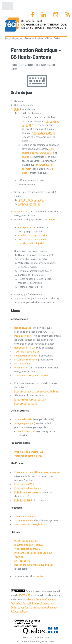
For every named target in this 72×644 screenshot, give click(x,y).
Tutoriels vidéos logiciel (31, 243)
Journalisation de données (32, 239)
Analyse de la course (29, 204)
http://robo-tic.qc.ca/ (26, 403)
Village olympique (24, 423)
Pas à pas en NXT (27, 227)
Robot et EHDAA (23, 500)
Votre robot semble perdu (28, 456)
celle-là (25, 157)
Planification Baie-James (28, 488)
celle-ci (51, 153)
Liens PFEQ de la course (31, 200)
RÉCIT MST (25, 595)
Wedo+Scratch (26, 431)
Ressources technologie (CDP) (30, 524)
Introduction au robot (26, 356)
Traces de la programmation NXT (32, 376)
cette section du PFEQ (43, 133)
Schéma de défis (23, 419)
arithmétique (43, 165)
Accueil (8, 38)
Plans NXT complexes (26, 541)
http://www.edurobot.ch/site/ (30, 399)
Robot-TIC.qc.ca (23, 328)
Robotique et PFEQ (25, 348)
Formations (18, 38)
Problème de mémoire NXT (29, 452)
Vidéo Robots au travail (27, 549)
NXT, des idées (22, 364)
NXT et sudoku (22, 561)
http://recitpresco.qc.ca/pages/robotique (37, 391)
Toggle (8, 7)
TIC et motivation (24, 520)
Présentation (21, 212)
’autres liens (38, 576)
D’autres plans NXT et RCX (29, 545)
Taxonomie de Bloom (26, 516)
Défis (17, 109)
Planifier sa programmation (33, 235)
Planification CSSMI (25, 484)
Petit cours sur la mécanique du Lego (34, 565)
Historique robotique (26, 360)
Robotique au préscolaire (28, 492)
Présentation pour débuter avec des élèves (37, 472)
